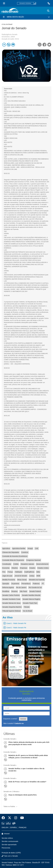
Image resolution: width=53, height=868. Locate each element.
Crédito (16, 564)
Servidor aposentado (9, 845)
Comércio (25, 552)
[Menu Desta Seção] (26, 17)
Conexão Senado (10, 739)
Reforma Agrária (8, 587)
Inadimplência (29, 572)
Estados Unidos (43, 568)
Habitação (19, 572)
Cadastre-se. (19, 723)
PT (43, 584)
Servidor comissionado (10, 841)
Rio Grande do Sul (35, 587)
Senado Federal (35, 591)
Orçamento (15, 584)
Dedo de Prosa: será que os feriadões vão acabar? (27, 782)
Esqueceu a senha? (10, 719)
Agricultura (6, 548)
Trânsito (27, 607)
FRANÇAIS (23, 828)
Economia (6, 568)
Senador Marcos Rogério (31, 599)
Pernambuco (26, 584)
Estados (32, 568)
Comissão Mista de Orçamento (13, 560)
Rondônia (6, 591)
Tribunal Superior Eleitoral (11, 611)
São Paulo (23, 591)
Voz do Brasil (27, 611)
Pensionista (6, 848)
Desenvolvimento (42, 564)
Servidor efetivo (7, 838)
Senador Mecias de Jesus (11, 603)
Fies (4, 572)
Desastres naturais (27, 564)
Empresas (24, 568)
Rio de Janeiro (21, 587)
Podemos (36, 584)
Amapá (30, 548)
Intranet (6, 834)
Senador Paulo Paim (30, 603)
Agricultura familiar (19, 548)
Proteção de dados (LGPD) (11, 853)
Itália (38, 572)
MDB (38, 576)
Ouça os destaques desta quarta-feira (23, 795)
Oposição (6, 584)
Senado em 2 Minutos (11, 792)
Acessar (23, 719)
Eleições (15, 568)
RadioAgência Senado (10, 34)
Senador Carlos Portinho (11, 595)
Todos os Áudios (11, 806)
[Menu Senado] (4, 3)
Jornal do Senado (21, 576)
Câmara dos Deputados (11, 552)
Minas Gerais (22, 580)
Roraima (14, 591)
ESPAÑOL (14, 828)
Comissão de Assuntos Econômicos (15, 556)
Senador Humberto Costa (11, 599)
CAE (37, 548)
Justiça (32, 576)
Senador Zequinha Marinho (12, 607)
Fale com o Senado (10, 856)
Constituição (7, 564)
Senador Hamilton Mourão (31, 595)
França (10, 572)
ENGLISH (5, 828)
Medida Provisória (9, 580)
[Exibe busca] (48, 11)
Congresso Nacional (33, 560)
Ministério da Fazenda (37, 580)
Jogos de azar (7, 576)
